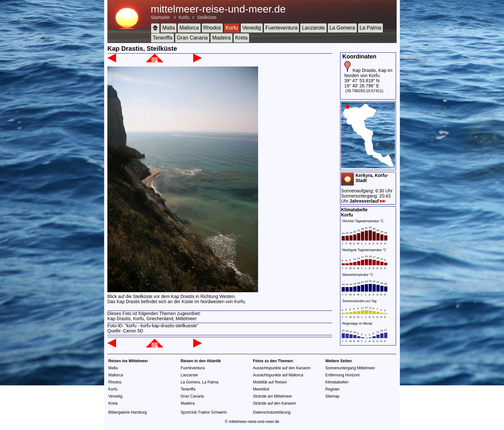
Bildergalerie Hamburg (127, 412)
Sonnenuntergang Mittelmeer (350, 368)
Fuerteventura (282, 28)
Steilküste (207, 17)
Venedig (252, 28)
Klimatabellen (337, 382)
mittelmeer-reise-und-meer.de (218, 9)
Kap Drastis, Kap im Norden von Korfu (368, 73)
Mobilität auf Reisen (270, 382)
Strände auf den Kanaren (274, 403)
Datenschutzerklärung (272, 412)
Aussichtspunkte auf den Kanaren (282, 368)
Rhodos (212, 28)
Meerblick (261, 389)
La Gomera (342, 28)
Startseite (160, 17)
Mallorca (189, 28)
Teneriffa (162, 38)
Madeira (221, 38)
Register (333, 389)
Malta (169, 28)
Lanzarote (313, 28)
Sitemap (332, 396)
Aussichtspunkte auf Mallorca (278, 375)
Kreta (241, 38)
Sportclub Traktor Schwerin (204, 412)
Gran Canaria (192, 38)
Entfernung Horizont (342, 375)
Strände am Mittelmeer (272, 396)
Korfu (184, 17)
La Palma (371, 28)
